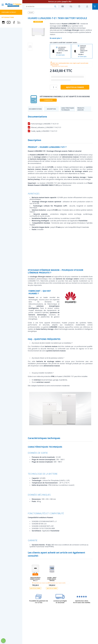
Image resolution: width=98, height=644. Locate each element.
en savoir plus (60, 55)
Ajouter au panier (35, 588)
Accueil (31, 12)
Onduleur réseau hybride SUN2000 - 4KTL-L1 (35, 579)
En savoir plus (56, 38)
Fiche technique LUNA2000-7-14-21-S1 (45, 124)
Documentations (35, 109)
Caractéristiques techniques (68, 109)
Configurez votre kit (9, 12)
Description (51, 109)
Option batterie (8, 17)
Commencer (48, 100)
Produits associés (81, 109)
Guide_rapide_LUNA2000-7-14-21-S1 (44, 131)
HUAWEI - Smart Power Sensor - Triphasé (52, 579)
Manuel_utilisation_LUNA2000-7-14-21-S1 (46, 127)
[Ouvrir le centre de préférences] (3, 641)
